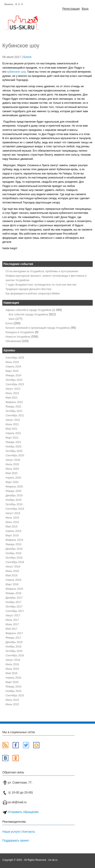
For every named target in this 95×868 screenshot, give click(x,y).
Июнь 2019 (12, 522)
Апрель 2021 (13, 433)
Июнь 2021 (12, 424)
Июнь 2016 (12, 669)
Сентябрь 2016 (15, 655)
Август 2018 (13, 567)
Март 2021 (12, 438)
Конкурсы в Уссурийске (20, 332)
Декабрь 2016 (14, 642)
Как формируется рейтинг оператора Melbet (33, 294)
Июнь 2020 (12, 469)
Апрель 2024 (13, 367)
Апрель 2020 (13, 478)
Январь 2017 (13, 638)
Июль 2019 (12, 518)
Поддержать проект (16, 840)
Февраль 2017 (14, 633)
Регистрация (71, 9)
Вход (85, 9)
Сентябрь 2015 (15, 696)
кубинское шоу (16, 72)
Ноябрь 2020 (13, 447)
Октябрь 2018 (14, 558)
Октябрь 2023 (14, 380)
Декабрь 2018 (14, 549)
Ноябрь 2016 (13, 647)
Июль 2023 (12, 393)
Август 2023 (13, 389)
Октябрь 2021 (14, 411)
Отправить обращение (23, 812)
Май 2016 (11, 673)
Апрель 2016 (13, 678)
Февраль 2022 (14, 402)
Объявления (13, 341)
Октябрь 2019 (14, 504)
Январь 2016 (13, 687)
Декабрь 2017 (14, 598)
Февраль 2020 (14, 487)
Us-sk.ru (53, 860)
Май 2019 (11, 527)
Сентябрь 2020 (15, 455)
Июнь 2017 (12, 624)
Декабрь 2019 (14, 495)
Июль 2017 (12, 620)
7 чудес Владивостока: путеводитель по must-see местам (41, 285)
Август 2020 (13, 460)
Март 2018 (12, 584)
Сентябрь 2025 (15, 358)
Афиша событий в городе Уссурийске (29, 310)
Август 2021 (13, 420)
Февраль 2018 (14, 589)
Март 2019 (12, 535)
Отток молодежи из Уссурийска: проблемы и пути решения (42, 271)
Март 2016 (12, 682)
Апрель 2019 (13, 531)
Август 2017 (13, 615)
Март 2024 (12, 371)
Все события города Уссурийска (28, 315)
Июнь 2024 (12, 362)
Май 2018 (11, 575)
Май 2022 (11, 398)
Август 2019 (13, 513)
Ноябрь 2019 (13, 500)
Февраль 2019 (14, 540)
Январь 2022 (13, 407)
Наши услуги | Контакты (19, 832)
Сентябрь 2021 (15, 415)
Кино (12, 319)
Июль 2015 (12, 700)
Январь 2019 (13, 544)
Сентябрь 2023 (15, 384)
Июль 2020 (12, 464)
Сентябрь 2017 (15, 611)
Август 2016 (13, 660)
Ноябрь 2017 (13, 602)
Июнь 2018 (12, 571)
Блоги (27, 57)
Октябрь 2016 (14, 651)
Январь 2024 (13, 375)
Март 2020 (12, 482)
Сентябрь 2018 (15, 562)
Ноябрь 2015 (13, 691)
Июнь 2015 (12, 704)
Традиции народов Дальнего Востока (28, 289)
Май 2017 (11, 629)
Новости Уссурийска (18, 337)
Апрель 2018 (13, 580)
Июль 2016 (12, 664)
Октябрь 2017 (14, 607)
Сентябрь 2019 (15, 509)
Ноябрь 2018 (13, 553)
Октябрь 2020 (14, 451)
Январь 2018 (13, 593)
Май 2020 (11, 473)
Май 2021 (11, 429)
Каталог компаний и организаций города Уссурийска (38, 328)
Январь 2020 (13, 491)
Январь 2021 (13, 442)
